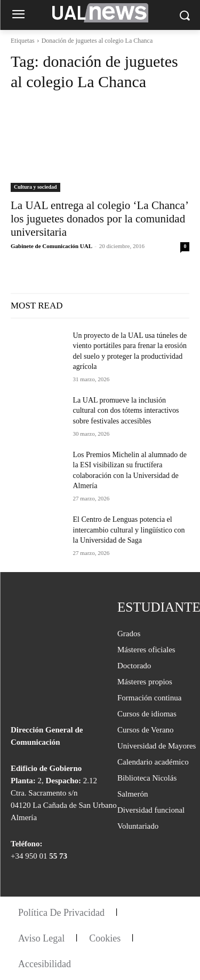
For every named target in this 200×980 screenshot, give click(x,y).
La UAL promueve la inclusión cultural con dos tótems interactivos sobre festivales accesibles (126, 411)
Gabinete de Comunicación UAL (51, 246)
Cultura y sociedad (35, 187)
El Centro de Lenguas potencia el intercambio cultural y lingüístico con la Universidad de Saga (129, 530)
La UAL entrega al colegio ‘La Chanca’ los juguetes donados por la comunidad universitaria (100, 219)
